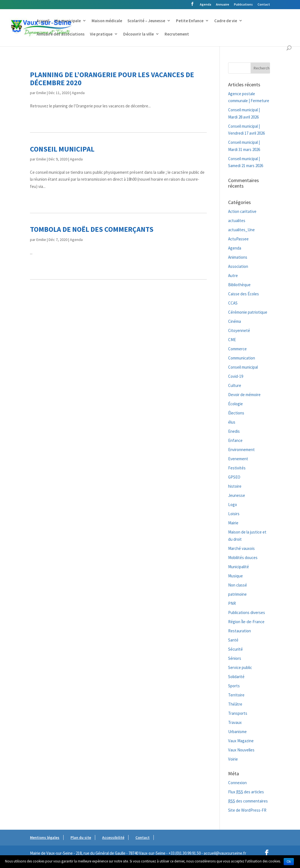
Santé (233, 640)
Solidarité (236, 677)
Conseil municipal (62, 149)
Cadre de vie (226, 21)
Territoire (236, 695)
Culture (235, 385)
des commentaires (248, 801)
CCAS (233, 303)
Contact (264, 5)
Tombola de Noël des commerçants (92, 229)
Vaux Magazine (241, 741)
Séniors (235, 658)
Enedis (234, 431)
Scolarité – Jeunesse (146, 21)
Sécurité (235, 649)
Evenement (238, 459)
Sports (234, 686)
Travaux (235, 722)
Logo (233, 505)
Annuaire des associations (61, 34)
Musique (235, 576)
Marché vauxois (241, 548)
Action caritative (242, 211)
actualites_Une (241, 230)
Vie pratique (101, 34)
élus (232, 422)
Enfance (235, 440)
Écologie (235, 404)
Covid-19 (236, 376)
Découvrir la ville (138, 34)
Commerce (237, 349)
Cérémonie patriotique (248, 312)
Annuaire (223, 5)
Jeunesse (237, 495)
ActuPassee (238, 239)
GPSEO (234, 477)
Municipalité (239, 567)
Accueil (43, 21)
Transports (238, 713)
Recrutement (177, 34)
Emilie (41, 93)
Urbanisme (237, 732)
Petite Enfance (190, 21)
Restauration (240, 631)
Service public (240, 667)
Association (238, 266)
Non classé (238, 585)
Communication (242, 358)
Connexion (237, 783)
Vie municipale (68, 21)
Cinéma (235, 321)
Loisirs (234, 514)
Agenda (206, 5)
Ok (289, 862)
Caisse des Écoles (244, 294)
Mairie (233, 523)
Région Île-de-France (246, 622)
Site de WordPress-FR (247, 810)
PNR (232, 603)
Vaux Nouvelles (241, 750)
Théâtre (235, 704)
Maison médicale (107, 21)
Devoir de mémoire (244, 395)
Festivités (237, 468)
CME (232, 340)
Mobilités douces (243, 558)
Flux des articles (246, 792)
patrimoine (237, 594)
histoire (235, 486)
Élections (236, 413)
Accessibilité (113, 837)
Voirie (233, 759)
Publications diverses (247, 612)
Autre (233, 276)
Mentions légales (45, 837)
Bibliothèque (239, 285)
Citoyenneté (239, 330)
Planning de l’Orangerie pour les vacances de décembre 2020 (112, 79)
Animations (238, 257)
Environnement (241, 450)
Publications (243, 5)
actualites (237, 221)
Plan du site (81, 837)
